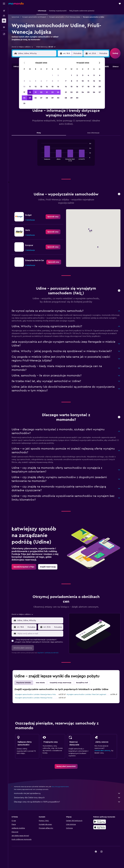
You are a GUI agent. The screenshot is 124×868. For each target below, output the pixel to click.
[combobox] (22, 47)
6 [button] (41, 81)
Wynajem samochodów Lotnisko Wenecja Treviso (34, 698)
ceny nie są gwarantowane (60, 787)
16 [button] (58, 87)
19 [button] (36, 92)
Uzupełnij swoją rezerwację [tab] (60, 683)
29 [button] (52, 98)
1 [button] (52, 75)
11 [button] (30, 87)
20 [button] (41, 92)
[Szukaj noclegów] (4, 16)
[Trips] (4, 27)
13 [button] (41, 87)
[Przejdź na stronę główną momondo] (16, 4)
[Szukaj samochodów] (4, 21)
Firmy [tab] (39, 133)
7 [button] (47, 81)
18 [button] (30, 92)
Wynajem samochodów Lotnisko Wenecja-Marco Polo (35, 694)
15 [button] (52, 87)
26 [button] (36, 98)
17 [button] (24, 92)
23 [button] (58, 92)
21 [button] (47, 92)
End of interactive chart (40, 159)
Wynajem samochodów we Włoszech (34, 17)
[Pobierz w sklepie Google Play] (100, 822)
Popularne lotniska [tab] (24, 683)
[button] (4, 4)
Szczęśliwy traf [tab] (82, 683)
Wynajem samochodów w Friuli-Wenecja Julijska (65, 17)
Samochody (15, 17)
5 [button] (36, 81)
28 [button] (47, 98)
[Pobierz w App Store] (100, 827)
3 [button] (24, 81)
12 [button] (36, 87)
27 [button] (41, 98)
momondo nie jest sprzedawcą (67, 793)
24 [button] (24, 98)
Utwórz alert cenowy (102, 751)
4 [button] (30, 81)
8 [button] (52, 81)
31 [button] (24, 103)
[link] (53, 217)
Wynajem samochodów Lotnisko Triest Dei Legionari (86, 694)
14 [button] (47, 87)
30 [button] (58, 98)
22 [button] (52, 92)
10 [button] (24, 87)
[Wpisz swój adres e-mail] (40, 634)
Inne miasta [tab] (40, 683)
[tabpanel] (66, 155)
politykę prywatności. (52, 653)
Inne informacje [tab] (93, 133)
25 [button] (30, 98)
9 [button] (58, 81)
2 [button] (58, 75)
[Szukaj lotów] (4, 11)
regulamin (41, 653)
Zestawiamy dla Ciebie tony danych (67, 798)
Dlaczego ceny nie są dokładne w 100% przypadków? (67, 802)
